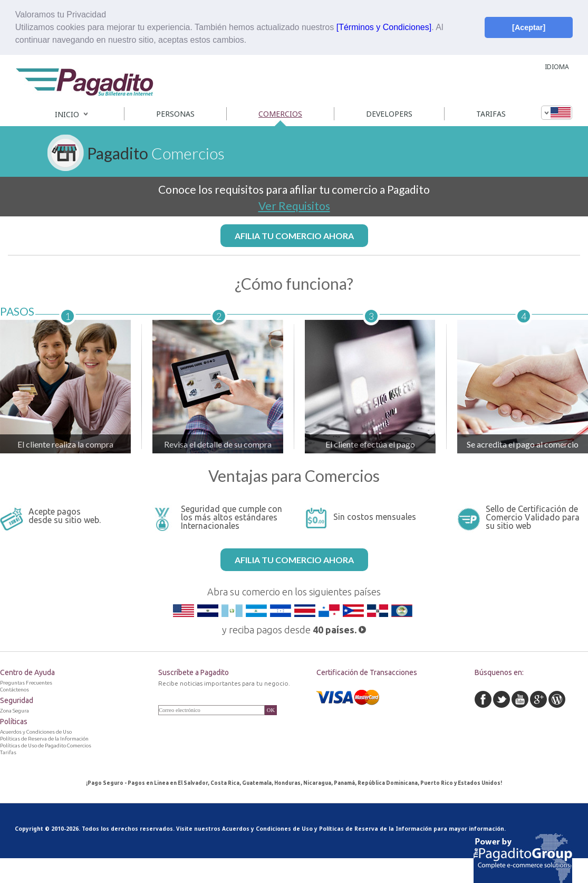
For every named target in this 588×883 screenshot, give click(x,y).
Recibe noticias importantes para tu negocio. (224, 683)
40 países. (339, 630)
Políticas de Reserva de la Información (375, 829)
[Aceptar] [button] (529, 27)
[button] (250, 41)
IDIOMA (557, 67)
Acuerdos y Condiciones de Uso (267, 829)
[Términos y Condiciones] (384, 27)
